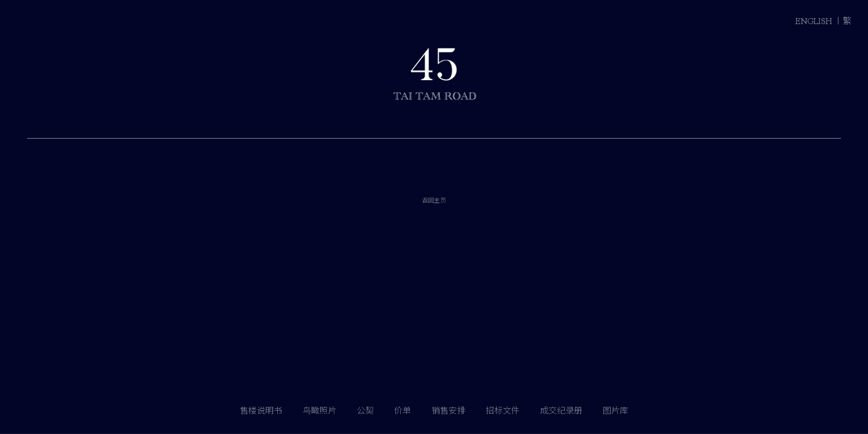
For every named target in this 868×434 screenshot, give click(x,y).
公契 (365, 411)
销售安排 (448, 411)
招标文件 (503, 411)
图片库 (615, 411)
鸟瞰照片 (319, 411)
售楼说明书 (261, 411)
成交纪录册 (561, 411)
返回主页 (434, 233)
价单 (403, 411)
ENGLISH (813, 21)
